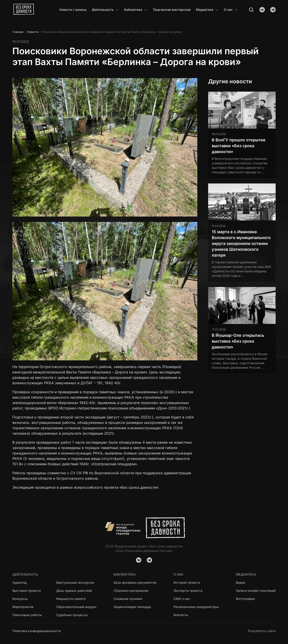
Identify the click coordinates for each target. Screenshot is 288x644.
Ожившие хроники (128, 599)
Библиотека (136, 10)
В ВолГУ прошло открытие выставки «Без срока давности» (239, 146)
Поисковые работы (27, 615)
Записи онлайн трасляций (256, 591)
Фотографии (245, 599)
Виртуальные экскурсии (75, 582)
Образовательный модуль (76, 607)
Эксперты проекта (188, 591)
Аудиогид (20, 582)
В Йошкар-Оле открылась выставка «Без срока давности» (238, 341)
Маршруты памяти (71, 599)
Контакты (181, 615)
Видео (241, 582)
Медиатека (207, 10)
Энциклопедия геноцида (132, 607)
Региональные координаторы (196, 607)
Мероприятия (23, 607)
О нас (231, 10)
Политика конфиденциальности (37, 631)
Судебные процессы (72, 615)
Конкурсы (20, 599)
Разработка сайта (262, 631)
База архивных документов (135, 582)
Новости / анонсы (73, 10)
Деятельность (105, 10)
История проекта (187, 582)
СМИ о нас (182, 599)
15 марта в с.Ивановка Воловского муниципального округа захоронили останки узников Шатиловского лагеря (241, 243)
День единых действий (74, 591)
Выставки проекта (27, 591)
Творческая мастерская (172, 10)
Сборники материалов (131, 591)
